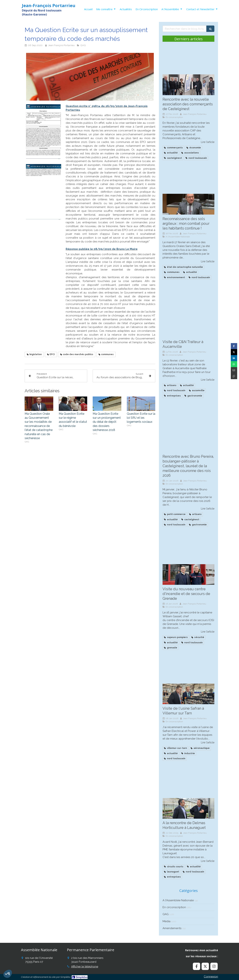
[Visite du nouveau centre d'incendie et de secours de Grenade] (188, 575)
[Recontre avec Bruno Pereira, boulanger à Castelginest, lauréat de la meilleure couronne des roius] (188, 442)
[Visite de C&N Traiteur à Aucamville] (188, 327)
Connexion (211, 977)
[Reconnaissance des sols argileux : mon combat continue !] (188, 204)
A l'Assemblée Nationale (178, 900)
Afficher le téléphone (85, 967)
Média (166, 921)
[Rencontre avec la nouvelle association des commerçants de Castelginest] (188, 85)
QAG (166, 914)
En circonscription (174, 907)
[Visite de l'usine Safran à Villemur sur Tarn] (188, 694)
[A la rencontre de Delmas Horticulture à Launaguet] (188, 808)
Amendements (172, 928)
